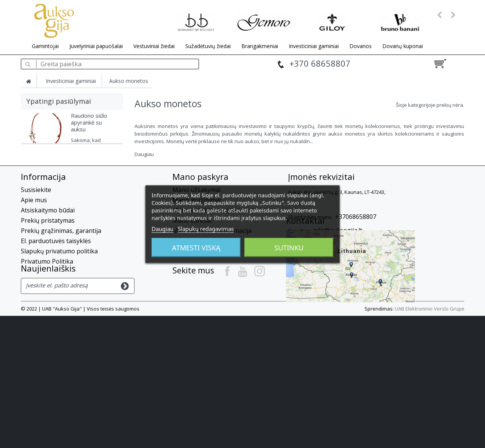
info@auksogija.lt (338, 283)
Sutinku (289, 247)
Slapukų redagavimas (206, 228)
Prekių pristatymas (48, 273)
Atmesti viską (196, 247)
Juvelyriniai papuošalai (96, 46)
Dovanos (361, 46)
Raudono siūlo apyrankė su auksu (89, 126)
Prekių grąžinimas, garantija (61, 283)
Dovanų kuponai (403, 46)
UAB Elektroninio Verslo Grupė (429, 441)
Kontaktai (305, 304)
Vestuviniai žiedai (154, 46)
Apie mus (34, 252)
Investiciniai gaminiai (314, 46)
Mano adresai (192, 273)
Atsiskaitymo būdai (48, 262)
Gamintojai (45, 46)
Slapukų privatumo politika (59, 303)
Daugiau (144, 154)
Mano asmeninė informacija (212, 283)
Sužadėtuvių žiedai (208, 46)
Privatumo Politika (47, 314)
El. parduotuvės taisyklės (56, 293)
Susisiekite (36, 242)
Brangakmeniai (260, 46)
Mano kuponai (193, 293)
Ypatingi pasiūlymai (59, 101)
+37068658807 (356, 269)
